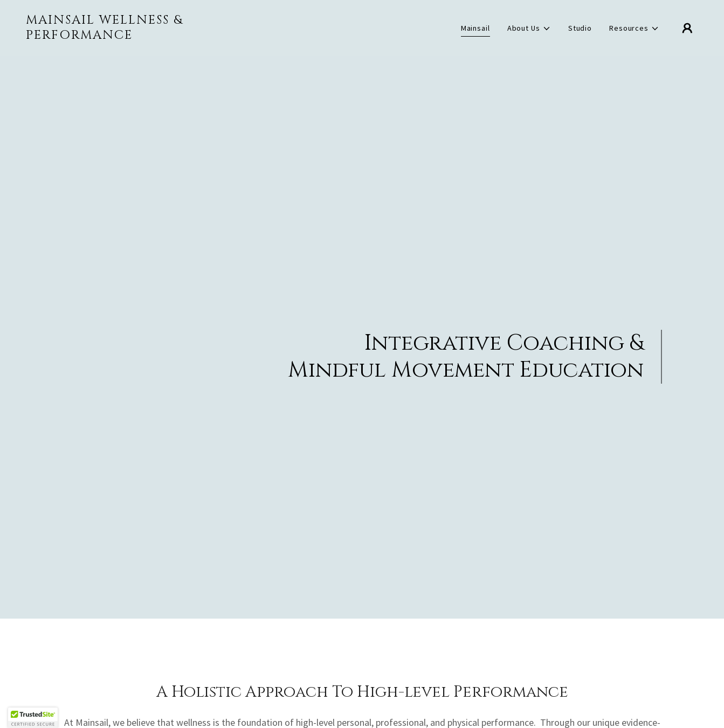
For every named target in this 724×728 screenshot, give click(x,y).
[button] (529, 28)
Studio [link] (580, 28)
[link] (120, 36)
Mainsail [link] (475, 28)
